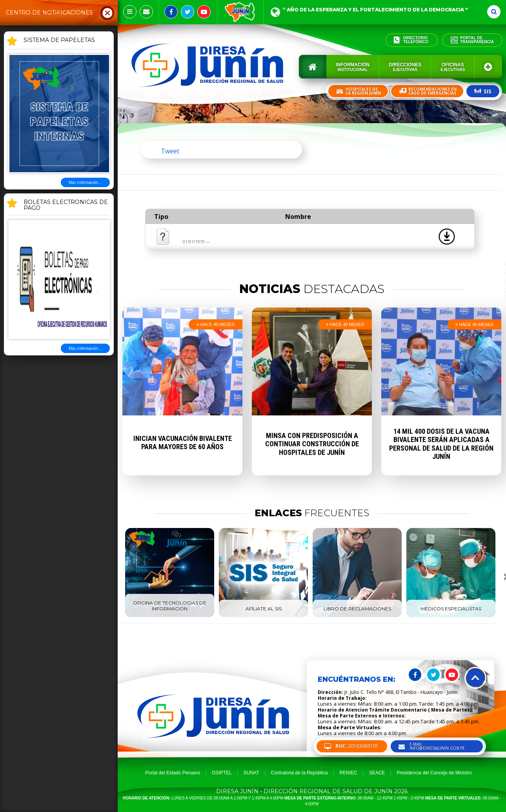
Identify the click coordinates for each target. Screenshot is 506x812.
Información (353, 67)
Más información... (85, 182)
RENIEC (348, 773)
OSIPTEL (222, 773)
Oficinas (453, 67)
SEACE (377, 773)
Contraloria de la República (299, 773)
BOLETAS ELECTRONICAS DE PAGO (66, 205)
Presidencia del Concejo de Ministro (434, 773)
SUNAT (251, 773)
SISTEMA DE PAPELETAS (59, 40)
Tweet (170, 151)
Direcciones (405, 67)
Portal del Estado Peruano (173, 773)
